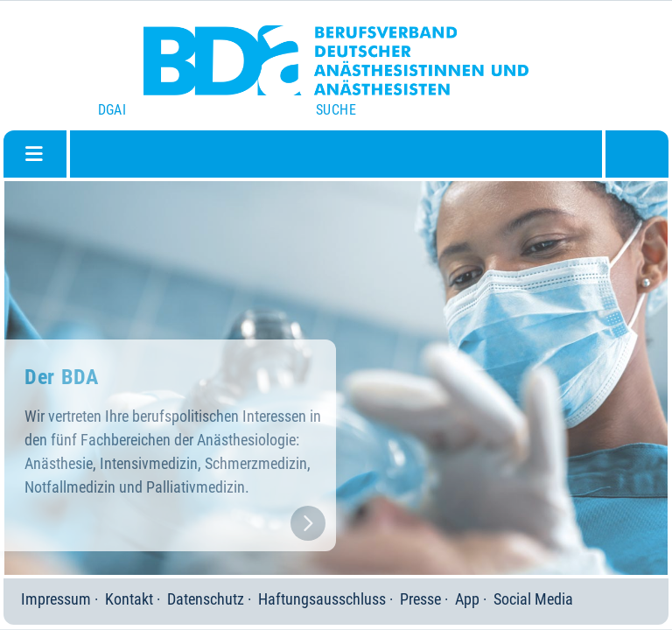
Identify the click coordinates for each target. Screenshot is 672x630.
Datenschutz (206, 599)
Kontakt (129, 599)
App (467, 599)
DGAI (112, 110)
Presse (420, 599)
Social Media (533, 599)
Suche (336, 110)
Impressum (56, 599)
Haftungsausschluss (322, 599)
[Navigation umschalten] (34, 154)
